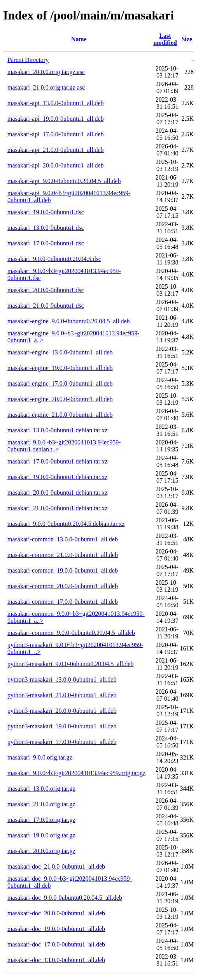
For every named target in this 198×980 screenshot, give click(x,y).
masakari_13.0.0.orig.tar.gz (41, 789)
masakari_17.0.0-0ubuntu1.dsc (46, 243)
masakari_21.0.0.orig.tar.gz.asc (46, 87)
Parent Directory (28, 60)
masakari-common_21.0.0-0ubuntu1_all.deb (63, 555)
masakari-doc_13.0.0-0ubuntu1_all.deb (56, 960)
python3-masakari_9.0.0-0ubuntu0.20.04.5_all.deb (70, 664)
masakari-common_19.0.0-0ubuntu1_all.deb (63, 570)
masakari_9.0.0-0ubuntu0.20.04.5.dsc (54, 259)
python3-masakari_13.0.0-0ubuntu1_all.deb (62, 679)
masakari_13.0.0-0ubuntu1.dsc (46, 228)
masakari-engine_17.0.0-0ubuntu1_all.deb (60, 383)
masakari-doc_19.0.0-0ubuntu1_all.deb (56, 929)
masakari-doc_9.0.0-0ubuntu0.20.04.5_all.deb (65, 898)
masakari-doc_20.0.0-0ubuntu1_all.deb (56, 913)
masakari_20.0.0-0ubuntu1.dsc (46, 290)
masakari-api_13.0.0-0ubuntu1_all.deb (56, 103)
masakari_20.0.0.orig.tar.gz (41, 851)
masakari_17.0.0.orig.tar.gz (41, 820)
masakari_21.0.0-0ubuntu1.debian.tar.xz (57, 508)
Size (187, 39)
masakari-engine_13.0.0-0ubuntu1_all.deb (60, 352)
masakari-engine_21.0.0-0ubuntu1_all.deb (60, 415)
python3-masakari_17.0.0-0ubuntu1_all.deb (62, 742)
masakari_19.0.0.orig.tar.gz (41, 835)
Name (79, 39)
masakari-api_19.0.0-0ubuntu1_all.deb (56, 119)
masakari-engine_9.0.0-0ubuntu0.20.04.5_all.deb (69, 321)
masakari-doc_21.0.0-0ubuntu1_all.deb (56, 866)
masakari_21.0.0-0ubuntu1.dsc (46, 306)
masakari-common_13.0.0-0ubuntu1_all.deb (63, 539)
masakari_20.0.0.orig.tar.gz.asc (46, 72)
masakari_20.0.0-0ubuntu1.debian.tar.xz (57, 493)
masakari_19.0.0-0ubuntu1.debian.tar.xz (57, 477)
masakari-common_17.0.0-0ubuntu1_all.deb (63, 602)
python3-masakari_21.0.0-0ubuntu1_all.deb (62, 695)
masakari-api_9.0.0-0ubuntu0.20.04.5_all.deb (64, 181)
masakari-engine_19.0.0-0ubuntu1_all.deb (60, 368)
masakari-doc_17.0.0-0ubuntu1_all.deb (56, 944)
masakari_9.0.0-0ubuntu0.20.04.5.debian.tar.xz (66, 524)
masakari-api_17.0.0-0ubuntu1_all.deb (56, 134)
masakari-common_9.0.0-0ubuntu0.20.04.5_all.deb (71, 633)
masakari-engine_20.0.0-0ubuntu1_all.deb (60, 399)
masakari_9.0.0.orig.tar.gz (40, 757)
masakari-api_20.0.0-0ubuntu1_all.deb (56, 165)
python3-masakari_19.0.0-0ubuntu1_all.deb (62, 726)
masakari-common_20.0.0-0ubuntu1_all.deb (63, 586)
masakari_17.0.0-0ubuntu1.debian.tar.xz (57, 461)
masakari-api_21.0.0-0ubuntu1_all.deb (56, 150)
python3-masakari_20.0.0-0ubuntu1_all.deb (62, 711)
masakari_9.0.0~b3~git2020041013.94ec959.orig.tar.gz (76, 773)
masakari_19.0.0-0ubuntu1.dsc (46, 212)
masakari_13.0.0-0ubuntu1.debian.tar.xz (57, 430)
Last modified (165, 39)
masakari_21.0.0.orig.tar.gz (41, 804)
